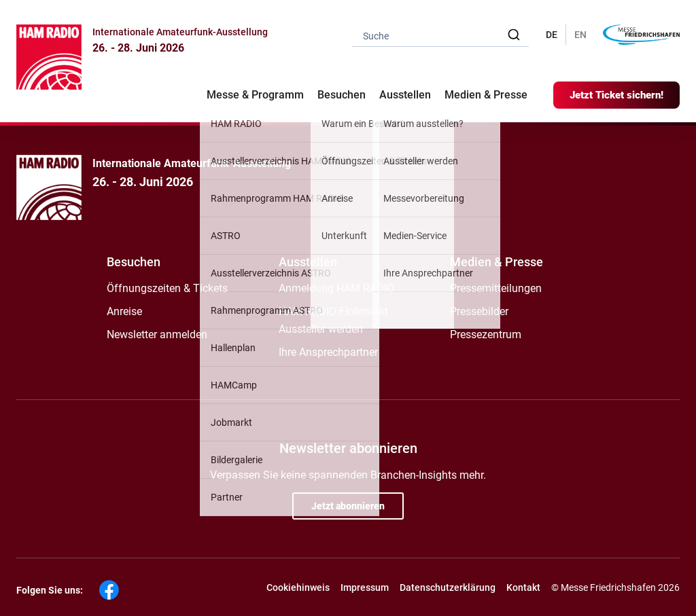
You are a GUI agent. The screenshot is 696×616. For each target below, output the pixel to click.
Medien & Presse (486, 95)
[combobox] (440, 35)
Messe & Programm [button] (255, 95)
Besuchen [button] (342, 95)
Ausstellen (308, 262)
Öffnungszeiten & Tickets (167, 288)
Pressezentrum (486, 334)
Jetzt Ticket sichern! (616, 95)
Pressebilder (479, 311)
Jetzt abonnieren (348, 506)
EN (580, 35)
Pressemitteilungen (496, 288)
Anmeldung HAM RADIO (336, 288)
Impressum (365, 587)
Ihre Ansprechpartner (328, 352)
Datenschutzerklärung (448, 587)
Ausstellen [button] (405, 95)
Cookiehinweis (298, 587)
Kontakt (523, 587)
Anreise (124, 311)
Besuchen (134, 262)
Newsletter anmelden (157, 334)
